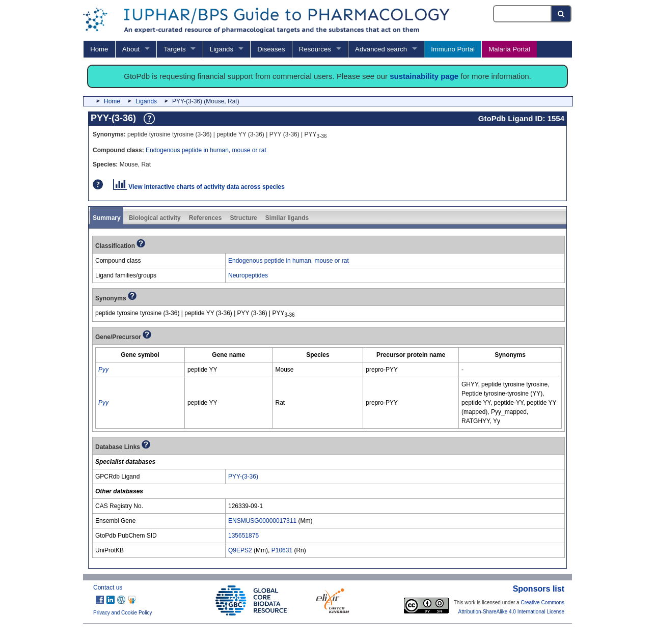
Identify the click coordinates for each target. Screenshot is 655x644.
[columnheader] (140, 355)
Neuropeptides (248, 275)
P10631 (282, 550)
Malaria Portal (509, 49)
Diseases (271, 49)
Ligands (222, 49)
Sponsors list (539, 589)
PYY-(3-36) (243, 477)
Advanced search (381, 49)
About (131, 49)
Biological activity (155, 218)
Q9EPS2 (240, 550)
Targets (174, 49)
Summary (107, 218)
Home (99, 49)
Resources (315, 49)
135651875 (243, 536)
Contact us (108, 587)
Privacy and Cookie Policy (123, 613)
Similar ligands (287, 218)
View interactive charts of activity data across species (199, 187)
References (206, 218)
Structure (243, 218)
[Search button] (562, 14)
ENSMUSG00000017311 (262, 521)
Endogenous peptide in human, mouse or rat (206, 150)
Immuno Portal (453, 49)
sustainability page (424, 76)
